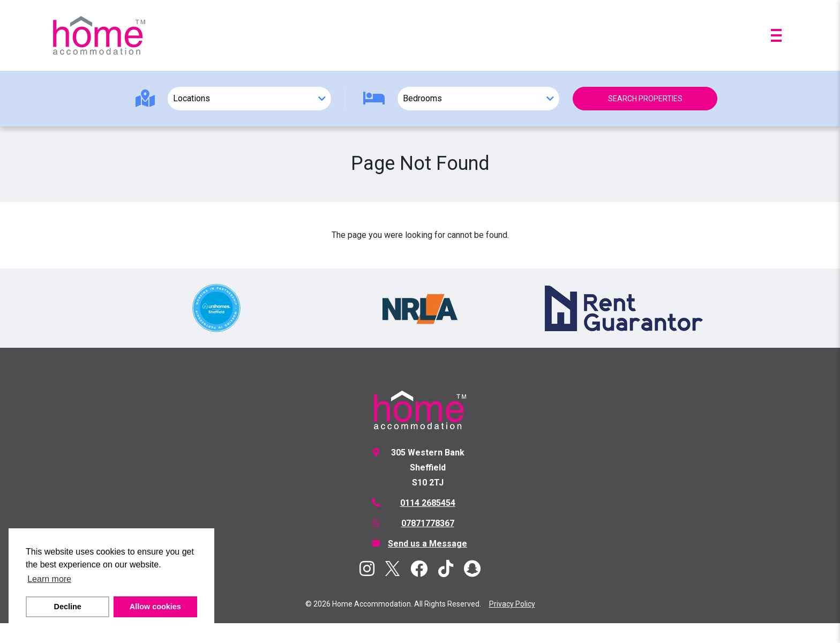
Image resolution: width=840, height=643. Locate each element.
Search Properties (645, 99)
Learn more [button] (49, 579)
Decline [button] (68, 607)
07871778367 (428, 523)
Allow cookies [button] (155, 607)
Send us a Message (427, 544)
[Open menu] (776, 35)
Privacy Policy (512, 604)
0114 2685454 (428, 503)
